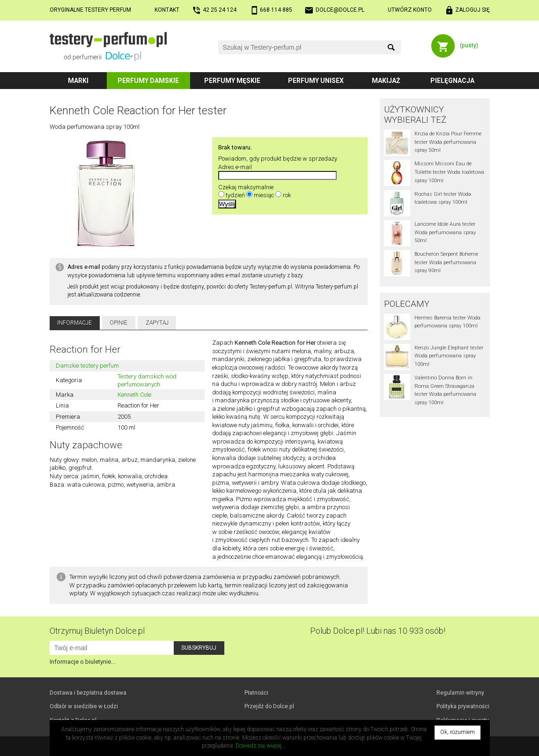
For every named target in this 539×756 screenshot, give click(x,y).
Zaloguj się (473, 10)
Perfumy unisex (316, 81)
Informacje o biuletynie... (82, 662)
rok (287, 195)
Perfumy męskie (232, 81)
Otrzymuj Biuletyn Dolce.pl (97, 631)
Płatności (256, 693)
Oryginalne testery (90, 10)
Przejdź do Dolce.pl (269, 706)
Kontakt (167, 10)
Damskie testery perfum (87, 366)
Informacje (74, 323)
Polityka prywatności (463, 706)
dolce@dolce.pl (340, 10)
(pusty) (469, 45)
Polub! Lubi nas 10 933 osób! (378, 631)
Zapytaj (157, 323)
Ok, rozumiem (458, 732)
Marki (78, 81)
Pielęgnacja (452, 81)
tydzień (235, 195)
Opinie (118, 323)
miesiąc (264, 195)
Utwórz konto (410, 10)
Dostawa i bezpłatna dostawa (88, 693)
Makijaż (386, 81)
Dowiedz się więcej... (261, 746)
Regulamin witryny (460, 693)
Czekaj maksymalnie (246, 187)
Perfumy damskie (148, 81)
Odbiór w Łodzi (84, 706)
